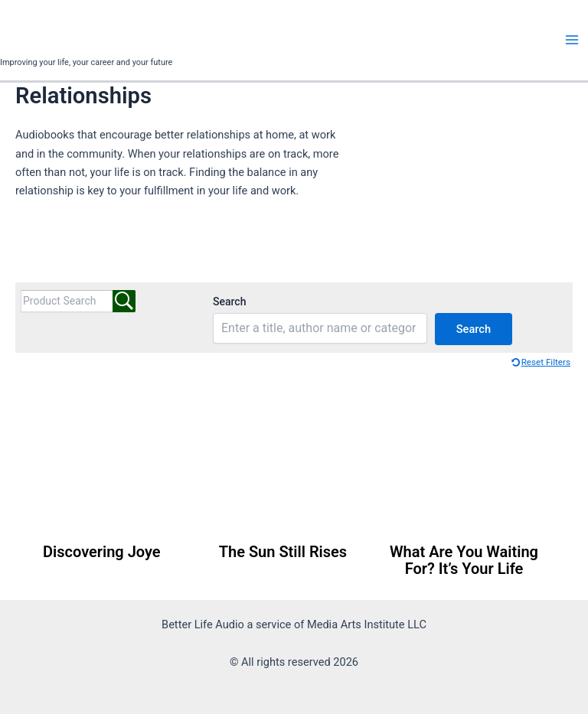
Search (229, 302)
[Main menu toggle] (572, 40)
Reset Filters (546, 362)
